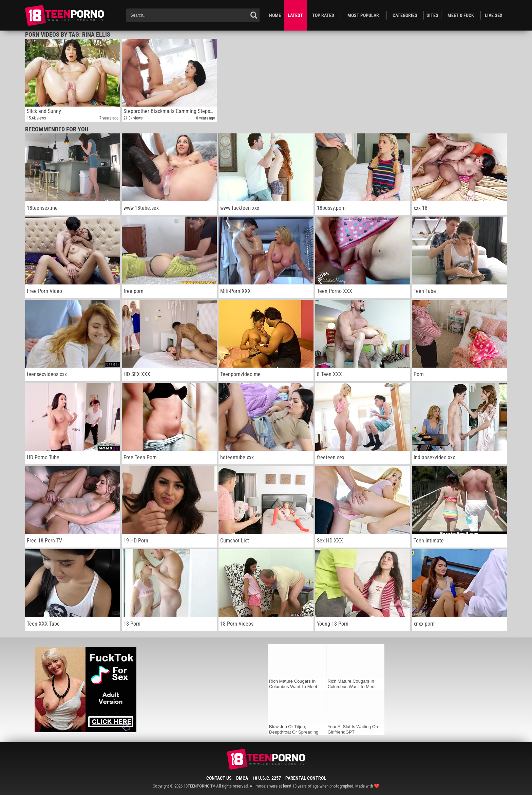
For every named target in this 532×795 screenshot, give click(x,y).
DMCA (242, 778)
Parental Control (306, 778)
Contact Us (219, 778)
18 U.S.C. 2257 (267, 778)
